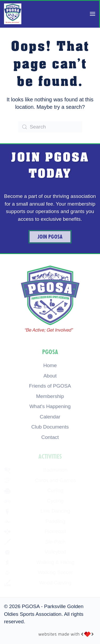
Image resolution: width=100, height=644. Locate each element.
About (50, 376)
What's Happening (50, 406)
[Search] (50, 127)
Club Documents (50, 427)
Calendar (50, 417)
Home (50, 365)
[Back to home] (13, 14)
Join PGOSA (50, 237)
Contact (50, 437)
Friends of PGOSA (50, 386)
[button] (93, 14)
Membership (50, 396)
